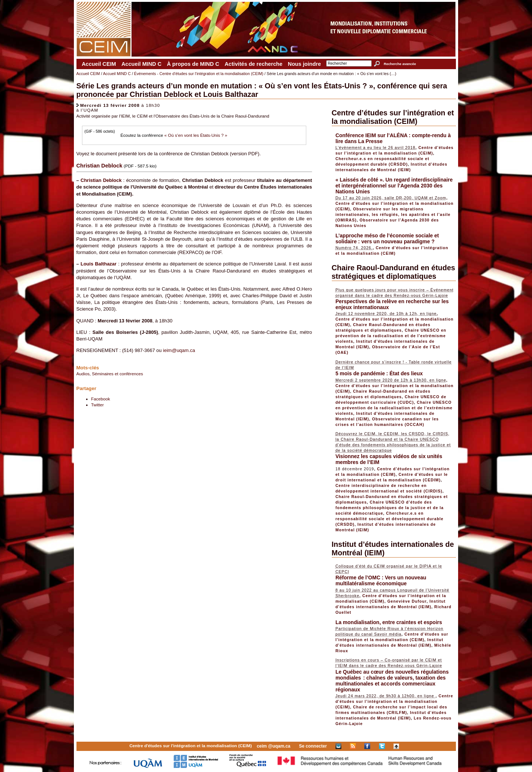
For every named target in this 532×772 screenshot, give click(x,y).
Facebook (101, 399)
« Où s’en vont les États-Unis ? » (196, 135)
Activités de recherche (253, 64)
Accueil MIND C (141, 64)
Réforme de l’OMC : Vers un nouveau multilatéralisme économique (381, 580)
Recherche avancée (400, 64)
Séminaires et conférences (117, 374)
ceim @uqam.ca (274, 746)
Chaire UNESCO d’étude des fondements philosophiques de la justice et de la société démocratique (390, 508)
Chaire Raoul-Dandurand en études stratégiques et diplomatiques (394, 272)
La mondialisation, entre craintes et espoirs (389, 622)
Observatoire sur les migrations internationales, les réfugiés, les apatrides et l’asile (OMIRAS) (393, 214)
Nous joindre (304, 64)
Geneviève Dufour (407, 601)
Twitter (98, 405)
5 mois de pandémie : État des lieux (379, 373)
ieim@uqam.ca (179, 350)
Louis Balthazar (98, 264)
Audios (83, 374)
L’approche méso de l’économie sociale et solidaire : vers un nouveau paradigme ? (387, 238)
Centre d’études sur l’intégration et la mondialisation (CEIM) (393, 117)
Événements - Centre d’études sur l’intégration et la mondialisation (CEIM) (199, 74)
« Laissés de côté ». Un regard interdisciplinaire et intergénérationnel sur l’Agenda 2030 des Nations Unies (394, 186)
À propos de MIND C (193, 64)
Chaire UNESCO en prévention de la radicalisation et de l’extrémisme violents (391, 336)
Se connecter (313, 746)
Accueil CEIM (99, 64)
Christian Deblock (101, 180)
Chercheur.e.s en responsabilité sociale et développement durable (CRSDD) (390, 519)
